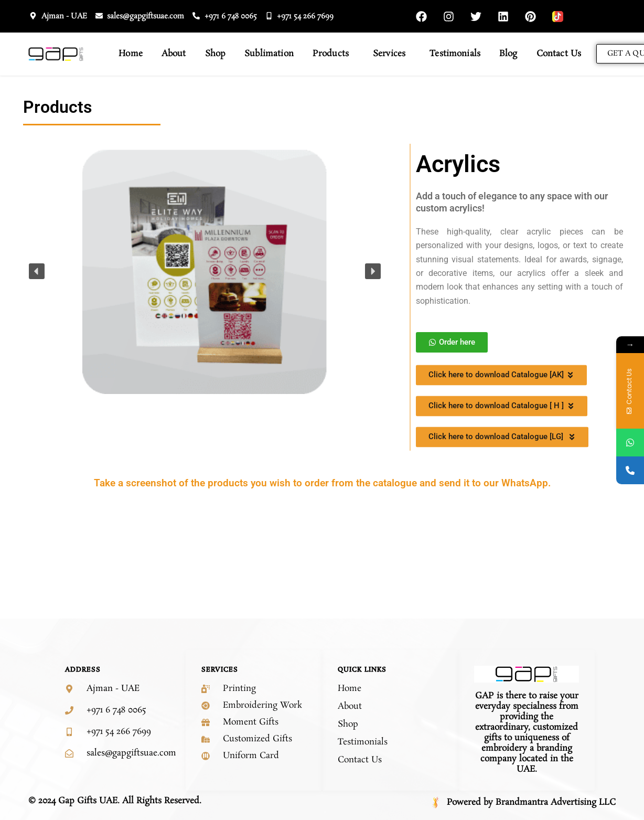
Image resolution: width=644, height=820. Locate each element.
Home (131, 54)
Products (333, 54)
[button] (37, 271)
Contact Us (559, 54)
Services (392, 54)
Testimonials (455, 54)
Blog (508, 54)
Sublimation (269, 54)
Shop (216, 54)
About (174, 54)
